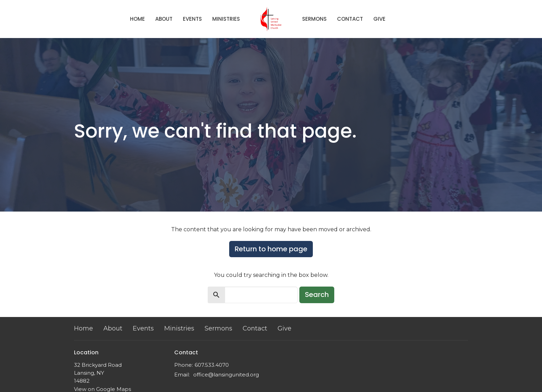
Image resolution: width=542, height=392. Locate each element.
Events (192, 19)
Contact (350, 19)
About (164, 19)
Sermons (314, 19)
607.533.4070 (212, 365)
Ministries (226, 19)
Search (317, 295)
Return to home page (271, 249)
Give (379, 19)
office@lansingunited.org (226, 375)
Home (137, 19)
